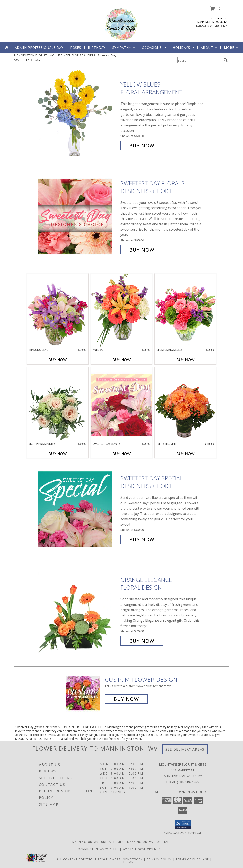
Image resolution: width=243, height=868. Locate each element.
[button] (216, 8)
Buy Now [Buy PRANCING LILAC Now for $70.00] (58, 360)
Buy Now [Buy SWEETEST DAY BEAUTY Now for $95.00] (121, 454)
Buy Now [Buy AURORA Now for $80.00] (121, 360)
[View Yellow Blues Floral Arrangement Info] (78, 115)
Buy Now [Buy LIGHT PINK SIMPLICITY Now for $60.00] (58, 454)
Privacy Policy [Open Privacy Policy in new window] (159, 859)
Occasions (154, 48)
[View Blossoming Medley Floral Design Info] (185, 311)
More (231, 48)
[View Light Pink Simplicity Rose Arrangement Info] (58, 405)
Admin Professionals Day (39, 48)
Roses (76, 48)
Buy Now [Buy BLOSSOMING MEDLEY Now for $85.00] (185, 360)
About (209, 48)
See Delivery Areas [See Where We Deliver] (185, 749)
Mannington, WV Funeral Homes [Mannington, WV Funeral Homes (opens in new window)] (98, 842)
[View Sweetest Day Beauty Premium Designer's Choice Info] (121, 405)
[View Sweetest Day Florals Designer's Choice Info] (78, 217)
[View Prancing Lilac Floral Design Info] (58, 311)
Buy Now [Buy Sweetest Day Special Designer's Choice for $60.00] (142, 539)
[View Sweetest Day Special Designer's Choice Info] (78, 509)
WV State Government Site (144, 849)
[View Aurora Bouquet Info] (121, 311)
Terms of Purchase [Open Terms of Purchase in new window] (192, 859)
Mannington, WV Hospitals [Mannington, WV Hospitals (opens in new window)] (149, 842)
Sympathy (124, 48)
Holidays (184, 48)
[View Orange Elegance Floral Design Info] (78, 610)
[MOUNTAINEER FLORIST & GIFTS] (121, 23)
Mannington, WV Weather (98, 849)
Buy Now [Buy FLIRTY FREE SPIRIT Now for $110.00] (185, 454)
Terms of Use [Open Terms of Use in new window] (134, 862)
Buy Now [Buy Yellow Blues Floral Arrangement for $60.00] (142, 146)
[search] (226, 60)
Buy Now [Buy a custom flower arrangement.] (126, 699)
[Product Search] (200, 60)
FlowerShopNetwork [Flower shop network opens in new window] (124, 859)
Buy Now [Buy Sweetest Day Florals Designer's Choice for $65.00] (142, 250)
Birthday (97, 48)
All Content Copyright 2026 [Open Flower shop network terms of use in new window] (81, 859)
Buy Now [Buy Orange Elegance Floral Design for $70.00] (142, 641)
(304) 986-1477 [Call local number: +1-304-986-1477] (217, 26)
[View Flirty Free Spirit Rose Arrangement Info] (185, 405)
